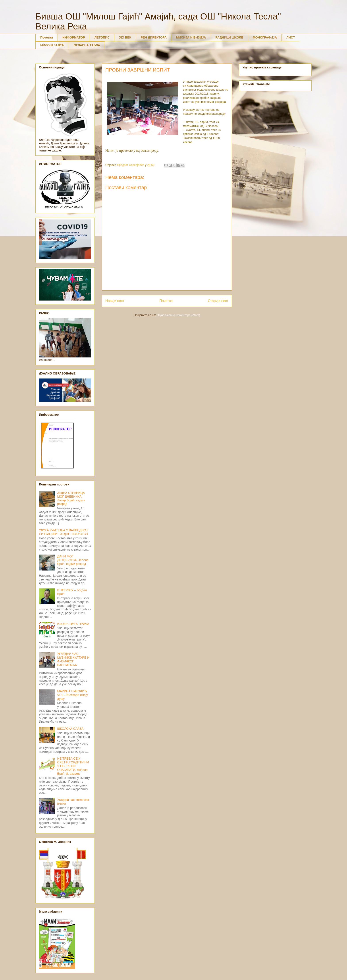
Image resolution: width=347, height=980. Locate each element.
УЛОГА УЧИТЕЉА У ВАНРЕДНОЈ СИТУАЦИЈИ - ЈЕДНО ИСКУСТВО (64, 532)
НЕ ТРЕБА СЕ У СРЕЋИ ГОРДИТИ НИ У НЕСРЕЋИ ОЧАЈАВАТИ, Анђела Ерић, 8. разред (73, 766)
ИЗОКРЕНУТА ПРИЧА (73, 624)
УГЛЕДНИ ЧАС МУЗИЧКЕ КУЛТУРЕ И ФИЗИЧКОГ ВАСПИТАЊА (73, 659)
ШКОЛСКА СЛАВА (70, 729)
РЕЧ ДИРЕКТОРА (154, 37)
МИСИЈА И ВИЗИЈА (191, 37)
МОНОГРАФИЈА (265, 37)
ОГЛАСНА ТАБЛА (87, 45)
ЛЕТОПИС (102, 37)
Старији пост (218, 301)
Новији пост (115, 301)
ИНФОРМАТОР (74, 37)
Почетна (47, 37)
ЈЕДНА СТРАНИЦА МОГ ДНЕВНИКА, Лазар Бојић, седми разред (71, 498)
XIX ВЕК (125, 37)
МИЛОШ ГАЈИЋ (52, 45)
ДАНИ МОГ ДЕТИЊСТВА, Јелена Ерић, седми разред (73, 560)
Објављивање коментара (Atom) (178, 315)
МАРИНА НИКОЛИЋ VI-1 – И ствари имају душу (73, 695)
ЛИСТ (291, 37)
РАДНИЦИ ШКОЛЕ (229, 37)
